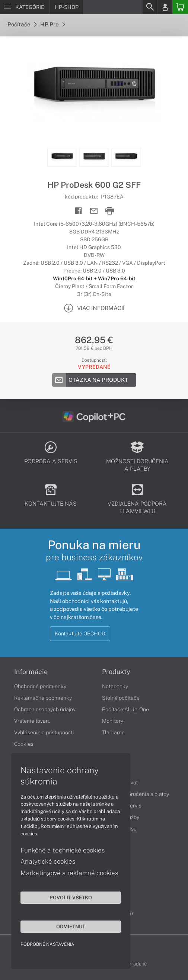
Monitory (113, 721)
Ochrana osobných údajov (45, 709)
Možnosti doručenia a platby (136, 794)
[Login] (165, 7)
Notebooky (115, 686)
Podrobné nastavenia (47, 944)
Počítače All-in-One (125, 709)
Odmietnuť (71, 926)
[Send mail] (94, 211)
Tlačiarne (113, 732)
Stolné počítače (121, 698)
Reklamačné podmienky (43, 698)
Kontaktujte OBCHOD (80, 634)
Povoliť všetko (71, 897)
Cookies (24, 744)
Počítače (22, 24)
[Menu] (25, 7)
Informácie (31, 672)
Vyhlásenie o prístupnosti (44, 732)
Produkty (116, 672)
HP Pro (52, 24)
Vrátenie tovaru (32, 721)
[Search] (150, 7)
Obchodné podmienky (40, 686)
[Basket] (180, 7)
